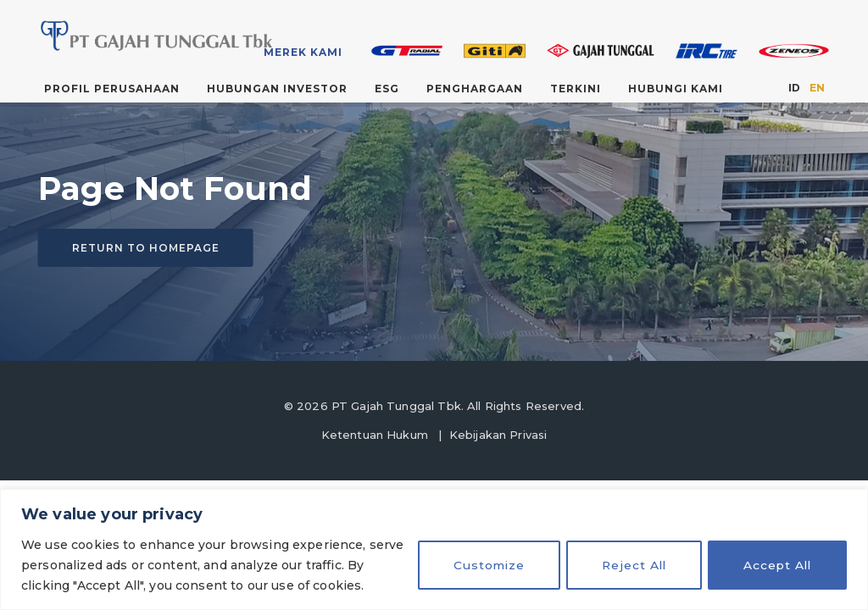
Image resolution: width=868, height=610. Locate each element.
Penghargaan (475, 89)
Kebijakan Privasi (498, 435)
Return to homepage (146, 248)
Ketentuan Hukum (375, 435)
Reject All (629, 565)
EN (817, 88)
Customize (481, 565)
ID (794, 88)
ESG (387, 89)
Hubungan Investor (277, 89)
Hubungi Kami (676, 89)
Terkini (576, 89)
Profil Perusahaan (112, 89)
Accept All (776, 565)
